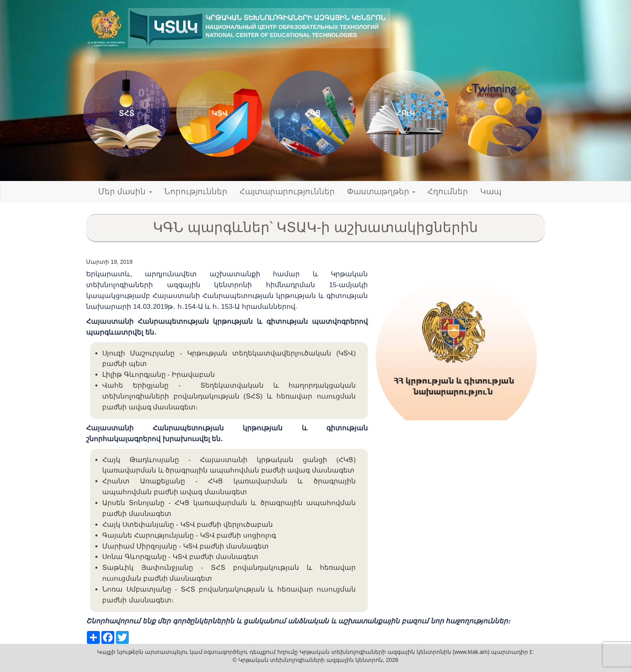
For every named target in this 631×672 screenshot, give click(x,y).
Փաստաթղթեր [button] (381, 191)
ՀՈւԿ (405, 113)
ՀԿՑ (312, 113)
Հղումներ (448, 191)
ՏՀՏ (127, 113)
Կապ (491, 191)
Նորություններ (196, 191)
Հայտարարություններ (287, 191)
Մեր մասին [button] (125, 191)
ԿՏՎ (220, 113)
